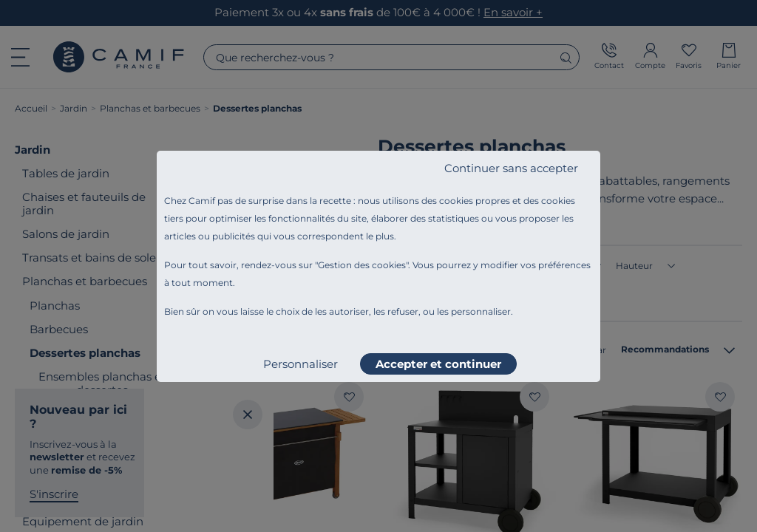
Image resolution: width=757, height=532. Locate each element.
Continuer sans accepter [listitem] (511, 168)
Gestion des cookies (362, 265)
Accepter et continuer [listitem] (438, 364)
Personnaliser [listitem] (301, 364)
